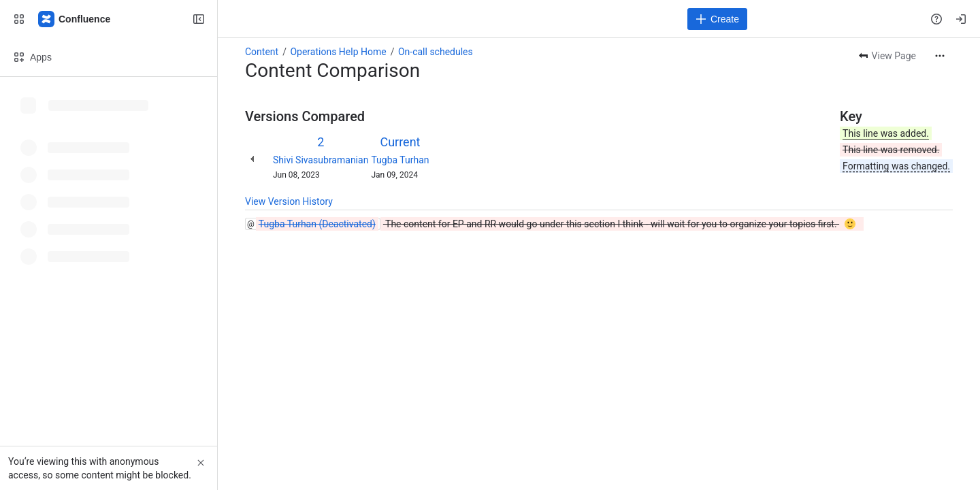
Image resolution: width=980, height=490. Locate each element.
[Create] (717, 19)
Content (262, 52)
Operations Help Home (338, 52)
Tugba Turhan (400, 160)
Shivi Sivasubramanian (321, 160)
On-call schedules (436, 52)
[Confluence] (75, 19)
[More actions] (940, 56)
